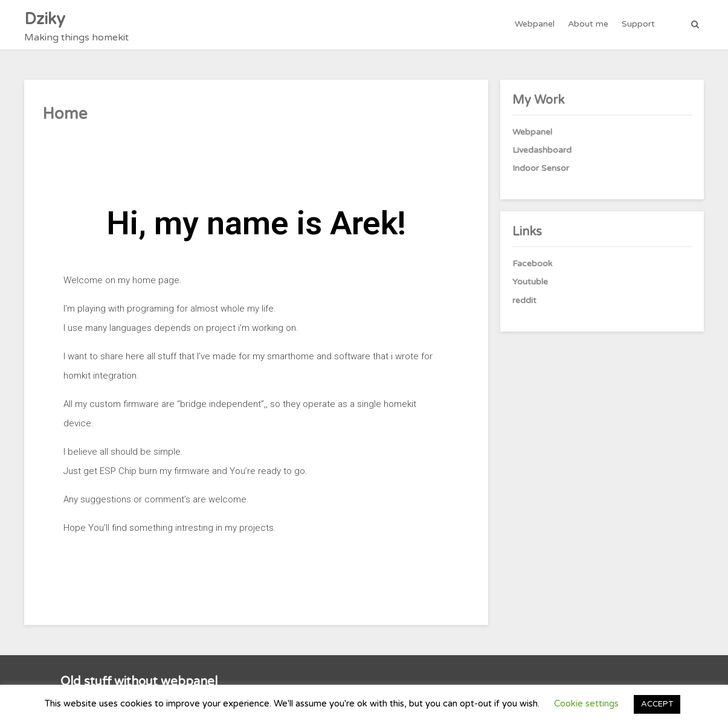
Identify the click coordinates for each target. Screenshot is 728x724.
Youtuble (530, 282)
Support (638, 24)
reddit (524, 300)
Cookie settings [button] (586, 703)
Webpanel (535, 24)
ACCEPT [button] (657, 704)
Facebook (532, 264)
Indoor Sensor (541, 168)
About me (588, 24)
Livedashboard (542, 150)
